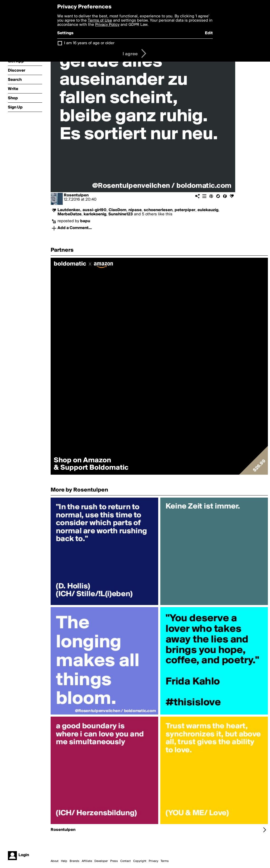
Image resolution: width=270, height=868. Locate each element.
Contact (126, 861)
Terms (165, 861)
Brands (74, 861)
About (55, 861)
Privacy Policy (107, 25)
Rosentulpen (76, 195)
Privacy (153, 861)
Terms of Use (100, 21)
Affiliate (87, 861)
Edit (209, 33)
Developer (101, 861)
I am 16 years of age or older (89, 43)
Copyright (140, 861)
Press (114, 861)
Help (64, 861)
